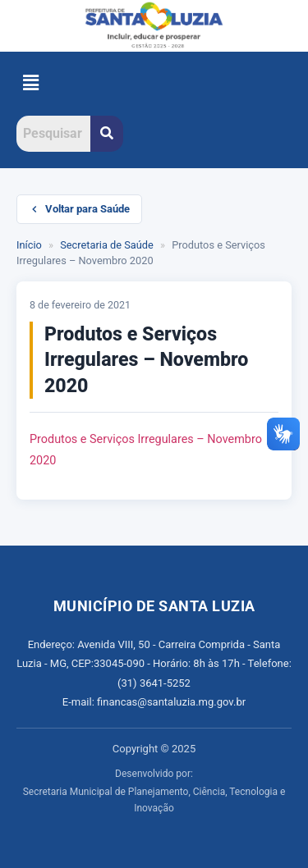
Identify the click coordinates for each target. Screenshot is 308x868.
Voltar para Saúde (79, 209)
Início (29, 245)
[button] (30, 84)
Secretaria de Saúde (107, 245)
